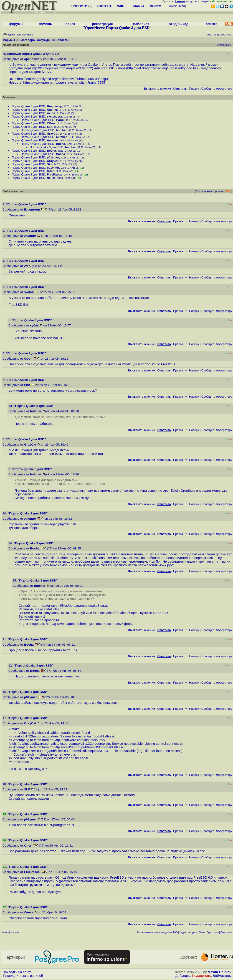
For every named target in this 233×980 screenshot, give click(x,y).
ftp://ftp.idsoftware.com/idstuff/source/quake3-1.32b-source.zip (64, 744)
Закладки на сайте (17, 972)
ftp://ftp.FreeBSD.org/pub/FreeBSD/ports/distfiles (86, 747)
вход (189, 1)
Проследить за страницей (23, 976)
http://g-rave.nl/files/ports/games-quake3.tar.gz (74, 606)
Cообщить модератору (217, 89)
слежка (211, 24)
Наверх (194, 221)
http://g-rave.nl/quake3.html (66, 624)
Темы (202, 932)
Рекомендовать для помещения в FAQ (157, 932)
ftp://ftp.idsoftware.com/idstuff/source (77, 740)
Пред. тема (213, 932)
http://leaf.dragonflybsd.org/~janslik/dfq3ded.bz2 (163, 68)
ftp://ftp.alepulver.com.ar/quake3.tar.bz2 (63, 68)
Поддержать (202, 976)
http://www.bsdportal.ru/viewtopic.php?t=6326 (42, 524)
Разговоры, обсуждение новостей (45, 40)
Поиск (172, 6)
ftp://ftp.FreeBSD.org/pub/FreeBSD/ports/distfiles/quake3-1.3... (64, 751)
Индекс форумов (188, 932)
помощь (45, 24)
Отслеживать (224, 45)
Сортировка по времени (210, 191)
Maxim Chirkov (220, 972)
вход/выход (178, 24)
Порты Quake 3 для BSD (28, 106)
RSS (229, 191)
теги (182, 6)
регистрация (201, 1)
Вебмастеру (222, 976)
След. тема (226, 932)
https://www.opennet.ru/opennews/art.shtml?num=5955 (64, 83)
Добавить (183, 976)
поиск (70, 24)
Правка (194, 89)
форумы (16, 24)
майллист (141, 24)
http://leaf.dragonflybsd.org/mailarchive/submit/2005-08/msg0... (64, 79)
